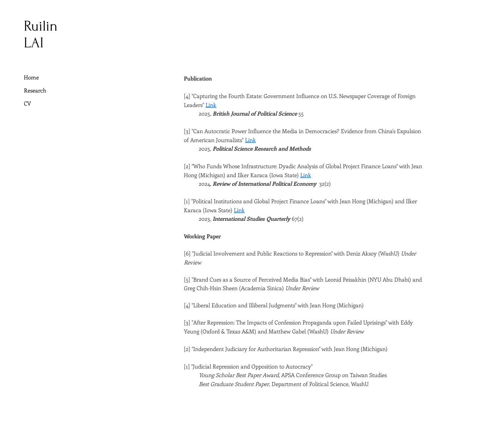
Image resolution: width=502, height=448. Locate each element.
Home (31, 77)
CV (27, 103)
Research (35, 90)
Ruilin (41, 26)
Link (211, 105)
